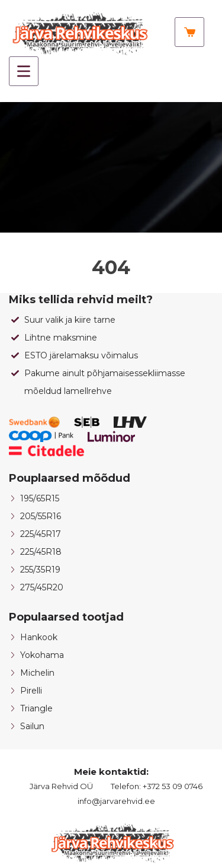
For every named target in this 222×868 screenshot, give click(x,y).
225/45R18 (41, 552)
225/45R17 (41, 534)
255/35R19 (40, 570)
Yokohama (42, 655)
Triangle (36, 708)
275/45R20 (42, 587)
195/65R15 (40, 498)
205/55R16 (41, 516)
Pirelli (31, 691)
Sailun (32, 726)
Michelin (37, 673)
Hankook (39, 637)
